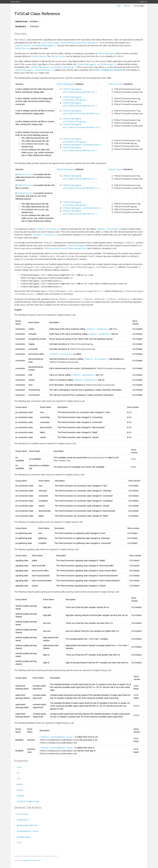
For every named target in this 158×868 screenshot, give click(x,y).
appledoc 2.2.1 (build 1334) (32, 860)
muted (18, 784)
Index (119, 6)
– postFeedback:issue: (27, 831)
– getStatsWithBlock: (26, 825)
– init (18, 843)
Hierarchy (127, 6)
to (17, 773)
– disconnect (21, 814)
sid (17, 779)
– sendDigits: (22, 820)
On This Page (140, 6)
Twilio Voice (15, 2)
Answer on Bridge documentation (108, 70)
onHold (19, 796)
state (18, 790)
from (18, 767)
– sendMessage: (23, 837)
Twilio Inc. (144, 2)
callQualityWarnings (27, 801)
